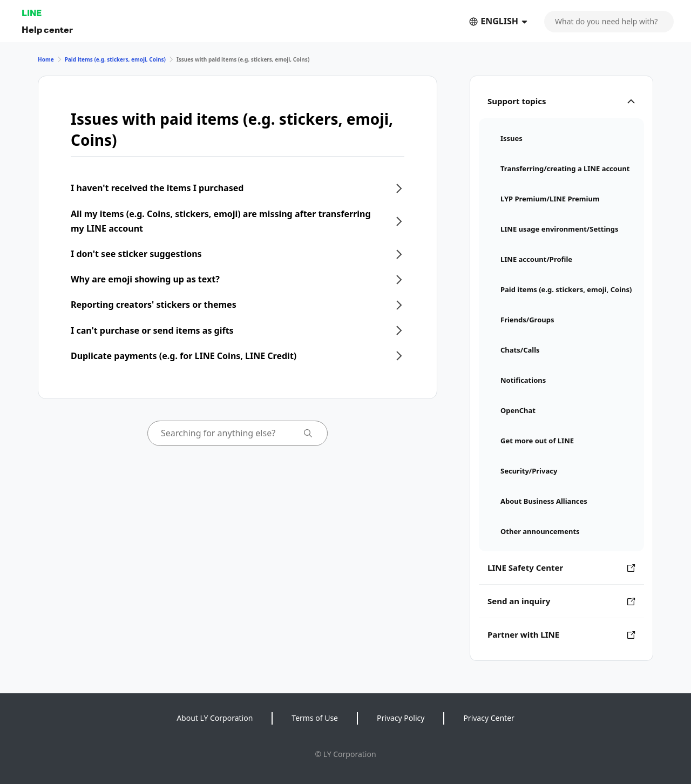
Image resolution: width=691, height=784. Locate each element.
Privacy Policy (401, 718)
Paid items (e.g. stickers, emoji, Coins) (115, 59)
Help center (47, 29)
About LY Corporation (215, 718)
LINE (32, 13)
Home (46, 59)
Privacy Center (489, 718)
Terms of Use (315, 718)
